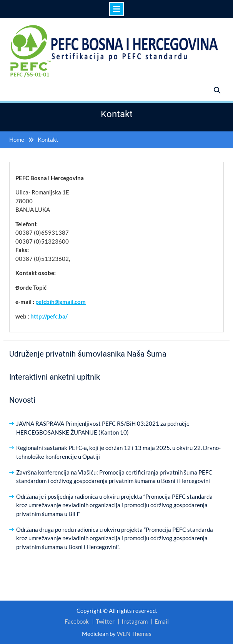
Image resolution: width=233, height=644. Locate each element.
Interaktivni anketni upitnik (55, 377)
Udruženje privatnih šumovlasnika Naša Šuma (88, 354)
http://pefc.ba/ (49, 316)
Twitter (105, 622)
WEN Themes (134, 634)
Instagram (135, 622)
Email (162, 622)
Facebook (77, 622)
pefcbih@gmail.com (61, 302)
